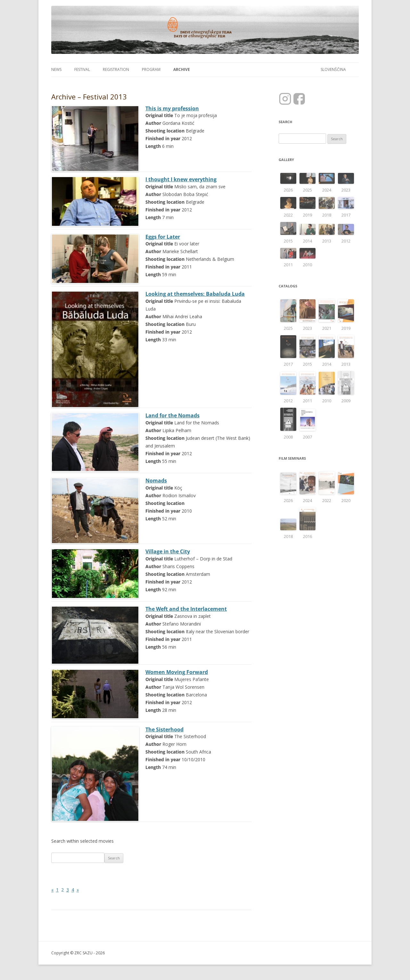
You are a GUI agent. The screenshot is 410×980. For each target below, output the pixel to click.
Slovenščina (333, 69)
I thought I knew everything (181, 179)
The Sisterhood (164, 729)
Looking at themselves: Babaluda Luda (195, 294)
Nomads (156, 481)
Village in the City (168, 551)
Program (151, 69)
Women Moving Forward (177, 672)
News (56, 69)
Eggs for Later (163, 237)
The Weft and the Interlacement (186, 609)
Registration (116, 69)
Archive (182, 69)
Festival (82, 69)
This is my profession (172, 108)
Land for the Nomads (172, 415)
